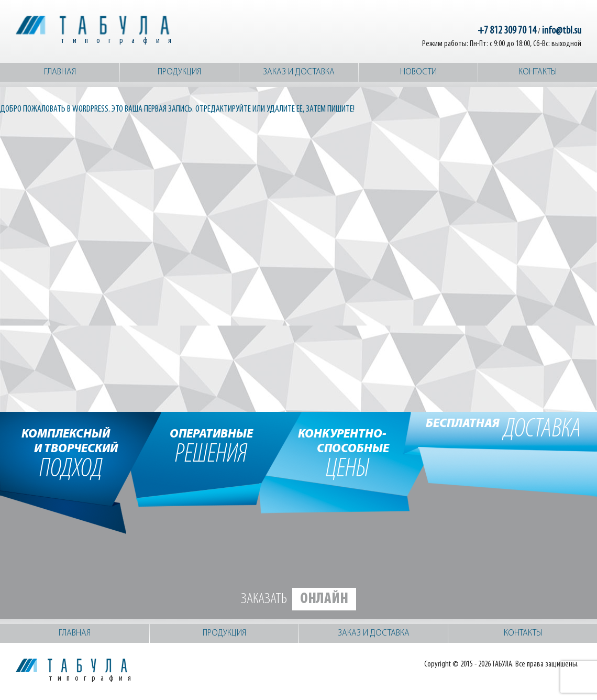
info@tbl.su (562, 31)
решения (211, 445)
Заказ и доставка (299, 72)
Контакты (538, 72)
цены (347, 453)
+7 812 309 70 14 (507, 31)
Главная (60, 72)
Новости (418, 72)
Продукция (179, 72)
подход (71, 453)
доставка (504, 430)
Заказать (298, 599)
